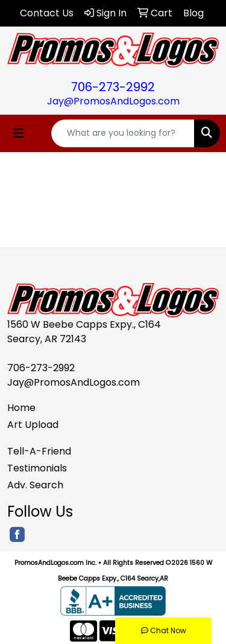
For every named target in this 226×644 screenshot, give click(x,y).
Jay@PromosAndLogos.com (113, 101)
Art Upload (33, 425)
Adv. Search (35, 485)
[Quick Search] (123, 133)
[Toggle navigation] (19, 133)
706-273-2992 (113, 87)
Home (21, 408)
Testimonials (37, 468)
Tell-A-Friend (39, 451)
